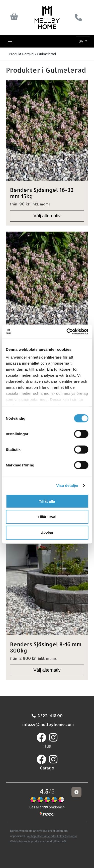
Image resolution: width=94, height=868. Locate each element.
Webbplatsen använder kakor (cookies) (52, 836)
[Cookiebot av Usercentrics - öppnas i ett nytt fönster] (67, 332)
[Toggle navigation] (10, 41)
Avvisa (47, 532)
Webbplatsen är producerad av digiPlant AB (38, 841)
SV (81, 41)
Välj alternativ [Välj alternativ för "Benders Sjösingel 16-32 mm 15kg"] (47, 216)
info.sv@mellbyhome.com (47, 724)
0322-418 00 (47, 715)
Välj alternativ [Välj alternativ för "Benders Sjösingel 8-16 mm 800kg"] (47, 670)
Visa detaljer (67, 485)
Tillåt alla (47, 501)
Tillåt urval (47, 517)
